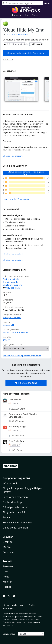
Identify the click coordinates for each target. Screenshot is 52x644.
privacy (6, 340)
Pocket (7, 587)
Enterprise (8, 552)
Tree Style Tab (16, 441)
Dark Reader (15, 400)
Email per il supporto (13, 285)
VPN (5, 572)
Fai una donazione (26, 383)
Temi (27, 15)
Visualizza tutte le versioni (16, 332)
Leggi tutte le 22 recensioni (16, 199)
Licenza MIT (8, 325)
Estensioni (17, 15)
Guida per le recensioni (16, 528)
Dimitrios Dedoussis (17, 34)
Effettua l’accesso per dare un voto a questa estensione (26, 173)
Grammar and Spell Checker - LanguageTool (24, 415)
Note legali (8, 608)
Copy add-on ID (11, 288)
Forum (6, 517)
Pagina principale (11, 279)
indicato (32, 614)
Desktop (8, 542)
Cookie (32, 605)
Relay (6, 577)
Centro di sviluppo (13, 502)
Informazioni (10, 483)
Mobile (7, 547)
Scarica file (8, 59)
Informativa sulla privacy (14, 605)
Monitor (7, 582)
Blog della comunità (14, 512)
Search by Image (17, 427)
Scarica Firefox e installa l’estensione (26, 53)
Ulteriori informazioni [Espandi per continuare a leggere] (13, 156)
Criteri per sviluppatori (15, 507)
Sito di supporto (10, 282)
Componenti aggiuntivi (16, 478)
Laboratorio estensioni (15, 497)
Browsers (8, 566)
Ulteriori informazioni (13, 254)
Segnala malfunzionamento (18, 523)
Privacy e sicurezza (12, 318)
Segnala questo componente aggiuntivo (22, 356)
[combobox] (22, 3)
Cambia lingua (9, 634)
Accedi (47, 3)
